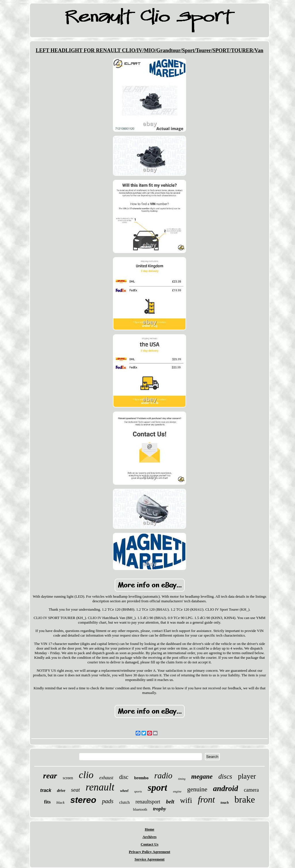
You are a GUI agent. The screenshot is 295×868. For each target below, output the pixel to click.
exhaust (106, 778)
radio (163, 775)
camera (251, 790)
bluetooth (140, 809)
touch (225, 803)
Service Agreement (150, 859)
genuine (197, 789)
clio (86, 775)
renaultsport (148, 802)
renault (100, 787)
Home (149, 829)
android (225, 788)
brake (245, 799)
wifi (186, 800)
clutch (125, 802)
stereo (83, 800)
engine (177, 791)
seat (76, 790)
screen (68, 778)
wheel (124, 791)
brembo (141, 778)
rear (50, 776)
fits (47, 802)
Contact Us (150, 844)
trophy (159, 809)
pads (108, 801)
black (60, 802)
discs (225, 776)
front (206, 800)
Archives (150, 837)
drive (61, 791)
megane (202, 777)
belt (170, 802)
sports (138, 791)
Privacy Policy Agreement (149, 852)
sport (158, 788)
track (46, 790)
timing (182, 779)
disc (124, 777)
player (247, 776)
